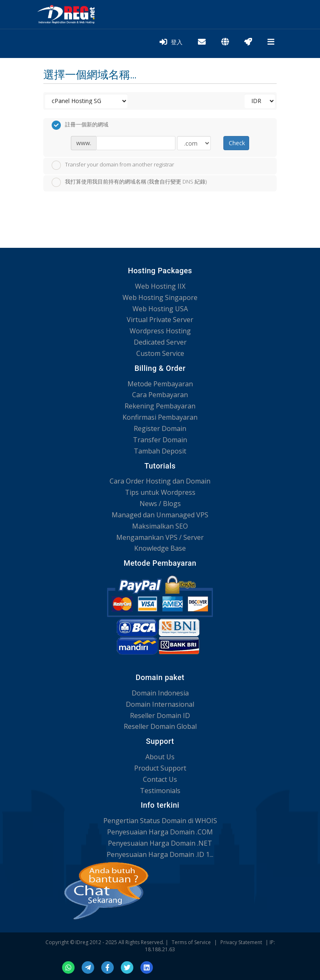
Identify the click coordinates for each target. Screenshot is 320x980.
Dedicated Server (160, 342)
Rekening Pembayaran (160, 406)
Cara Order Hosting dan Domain (160, 481)
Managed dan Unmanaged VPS (160, 515)
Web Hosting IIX (160, 286)
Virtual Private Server (160, 320)
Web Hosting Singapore (160, 297)
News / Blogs (160, 504)
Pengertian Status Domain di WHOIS (160, 821)
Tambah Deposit (160, 451)
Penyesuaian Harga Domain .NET (160, 843)
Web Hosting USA (160, 309)
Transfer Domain (160, 440)
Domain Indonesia (160, 693)
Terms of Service (191, 942)
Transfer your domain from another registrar (113, 165)
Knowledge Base (160, 548)
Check (237, 143)
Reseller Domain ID (160, 715)
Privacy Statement (241, 942)
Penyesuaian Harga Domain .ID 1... (160, 854)
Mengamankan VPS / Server (160, 537)
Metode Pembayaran (160, 384)
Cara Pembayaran (160, 395)
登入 (171, 42)
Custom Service (160, 353)
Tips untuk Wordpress (160, 492)
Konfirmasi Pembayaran (160, 417)
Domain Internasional (160, 704)
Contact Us (160, 779)
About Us (160, 757)
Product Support (160, 768)
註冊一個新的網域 (80, 125)
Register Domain (160, 428)
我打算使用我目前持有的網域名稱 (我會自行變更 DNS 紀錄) (129, 182)
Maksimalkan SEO (160, 526)
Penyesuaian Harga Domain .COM (160, 832)
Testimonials (160, 791)
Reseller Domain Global (160, 726)
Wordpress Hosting (160, 331)
